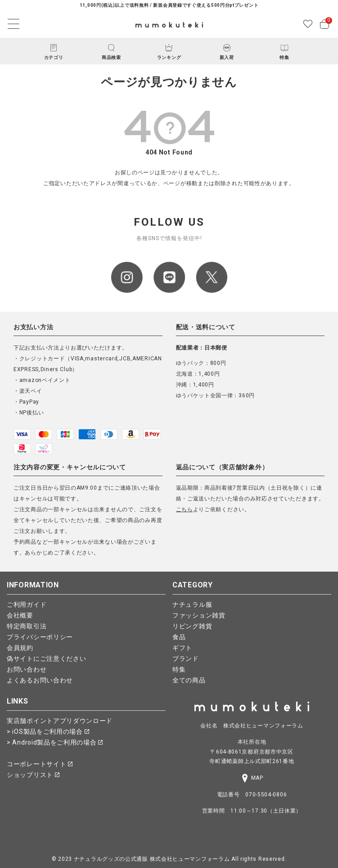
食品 (179, 637)
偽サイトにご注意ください (46, 659)
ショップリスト (33, 775)
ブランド (186, 659)
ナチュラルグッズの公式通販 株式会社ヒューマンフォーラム (152, 859)
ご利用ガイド (27, 604)
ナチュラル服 (192, 604)
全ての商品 (189, 680)
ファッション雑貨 (199, 615)
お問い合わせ (27, 669)
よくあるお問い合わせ (40, 680)
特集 (179, 669)
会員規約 (20, 648)
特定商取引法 (27, 626)
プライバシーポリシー (40, 637)
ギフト (182, 648)
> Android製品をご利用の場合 (55, 742)
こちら (185, 509)
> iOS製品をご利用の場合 (48, 732)
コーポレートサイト (40, 764)
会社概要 (20, 615)
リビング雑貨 (192, 626)
